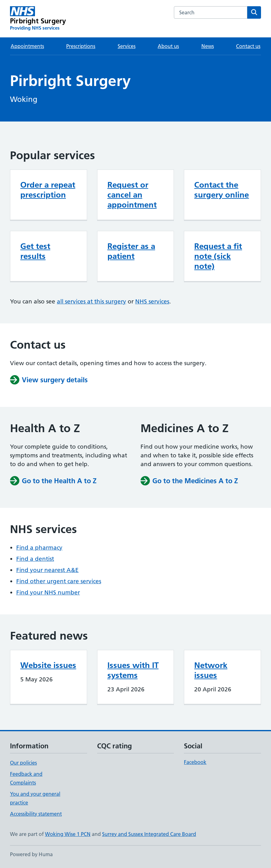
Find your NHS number (48, 592)
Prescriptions (81, 46)
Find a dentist (35, 559)
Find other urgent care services (59, 581)
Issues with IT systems (133, 670)
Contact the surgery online (222, 190)
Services (127, 46)
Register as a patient (131, 251)
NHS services (152, 301)
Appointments (27, 46)
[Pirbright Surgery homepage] (38, 19)
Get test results (35, 251)
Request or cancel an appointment (132, 195)
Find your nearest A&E (47, 570)
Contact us (248, 46)
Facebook (195, 762)
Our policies (23, 763)
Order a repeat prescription (48, 190)
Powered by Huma (31, 854)
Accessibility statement (36, 814)
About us (168, 46)
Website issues (48, 665)
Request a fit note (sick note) (218, 256)
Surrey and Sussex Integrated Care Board (149, 834)
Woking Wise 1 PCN (68, 834)
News (208, 46)
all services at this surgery (91, 301)
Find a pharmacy (39, 548)
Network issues (211, 670)
